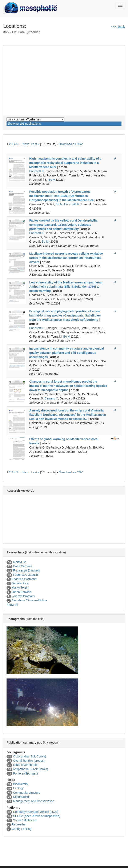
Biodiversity (21, 784)
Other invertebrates (26, 765)
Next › (26, 144)
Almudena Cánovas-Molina (29, 600)
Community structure (27, 793)
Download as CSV (71, 144)
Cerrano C (51, 398)
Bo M (52, 180)
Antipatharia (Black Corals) (30, 769)
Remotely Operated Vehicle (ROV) (36, 812)
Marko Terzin (20, 588)
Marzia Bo (20, 562)
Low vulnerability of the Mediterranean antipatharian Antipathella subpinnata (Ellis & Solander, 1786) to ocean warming (66, 287)
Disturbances (22, 797)
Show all (12, 605)
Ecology (18, 788)
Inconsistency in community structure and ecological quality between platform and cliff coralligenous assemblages (67, 353)
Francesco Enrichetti (27, 570)
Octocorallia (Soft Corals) (29, 756)
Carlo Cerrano (22, 566)
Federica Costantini (26, 575)
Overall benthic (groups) (29, 761)
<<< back (118, 27)
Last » (35, 144)
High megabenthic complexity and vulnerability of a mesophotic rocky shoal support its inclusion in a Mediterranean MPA (65, 163)
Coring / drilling (22, 829)
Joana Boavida (22, 592)
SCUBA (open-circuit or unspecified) (37, 816)
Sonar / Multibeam (25, 820)
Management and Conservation (34, 801)
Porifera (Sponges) (25, 773)
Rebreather (19, 824)
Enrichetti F (37, 171)
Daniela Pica (20, 583)
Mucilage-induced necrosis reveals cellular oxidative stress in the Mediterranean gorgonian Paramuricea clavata (66, 258)
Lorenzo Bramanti (23, 596)
